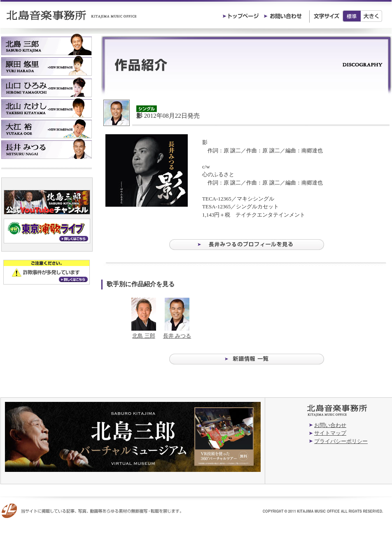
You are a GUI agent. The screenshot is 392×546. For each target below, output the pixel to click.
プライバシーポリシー (341, 441)
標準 (352, 16)
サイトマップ (330, 433)
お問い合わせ (330, 425)
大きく (372, 16)
